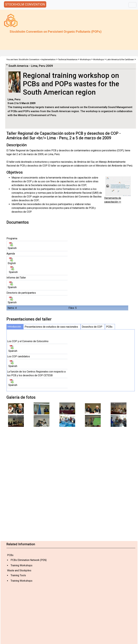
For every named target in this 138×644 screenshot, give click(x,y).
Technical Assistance (68, 59)
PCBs (10, 555)
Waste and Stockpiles (19, 570)
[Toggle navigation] (132, 5)
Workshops (85, 59)
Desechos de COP (92, 327)
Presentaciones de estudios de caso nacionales (51, 327)
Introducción (14, 327)
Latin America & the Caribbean (120, 59)
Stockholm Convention (29, 59)
